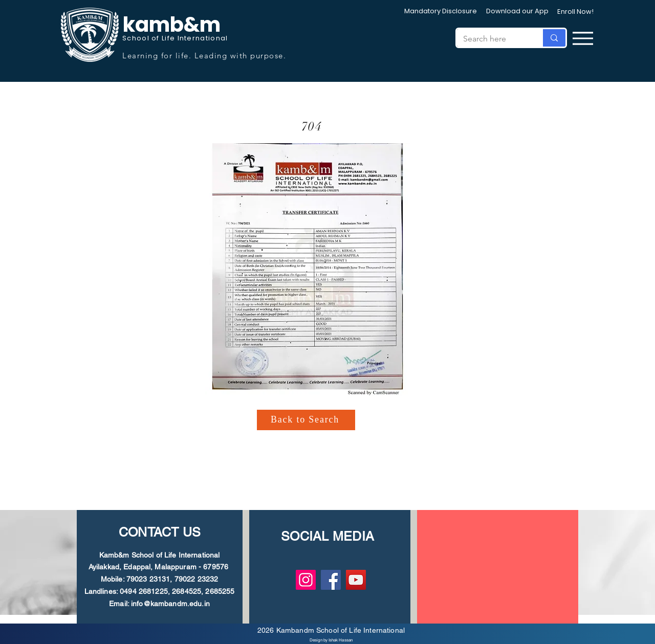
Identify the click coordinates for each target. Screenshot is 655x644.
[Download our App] (517, 11)
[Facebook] (331, 580)
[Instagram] (306, 580)
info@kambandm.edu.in (170, 604)
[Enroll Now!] (575, 12)
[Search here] (492, 39)
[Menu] (583, 38)
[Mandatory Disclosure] (441, 11)
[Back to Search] (306, 420)
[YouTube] (356, 580)
